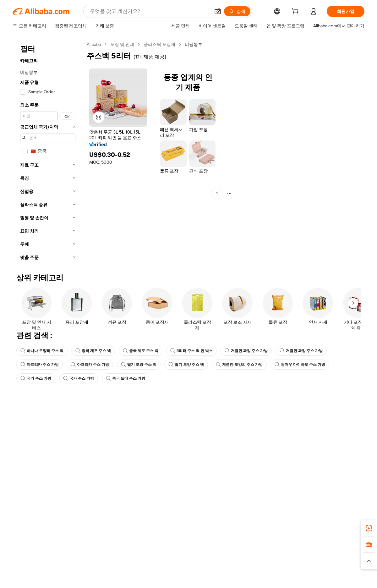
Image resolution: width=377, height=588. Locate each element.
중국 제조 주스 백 (93, 351)
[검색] (237, 11)
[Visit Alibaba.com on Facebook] (304, 481)
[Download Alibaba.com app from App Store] (297, 530)
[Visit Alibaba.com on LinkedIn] (314, 481)
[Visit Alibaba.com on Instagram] (333, 481)
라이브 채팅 (24, 432)
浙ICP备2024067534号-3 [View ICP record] (341, 580)
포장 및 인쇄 (122, 44)
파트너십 (238, 456)
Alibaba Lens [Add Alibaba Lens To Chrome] (47, 530)
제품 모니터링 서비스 (106, 468)
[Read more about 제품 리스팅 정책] (150, 568)
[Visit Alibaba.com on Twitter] (323, 481)
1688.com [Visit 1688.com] (115, 558)
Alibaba (94, 44)
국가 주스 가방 (36, 378)
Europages (288, 558)
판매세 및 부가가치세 (178, 444)
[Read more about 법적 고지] (120, 568)
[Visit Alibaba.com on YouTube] (342, 481)
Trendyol (264, 558)
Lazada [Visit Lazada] (197, 558)
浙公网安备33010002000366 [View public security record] (278, 580)
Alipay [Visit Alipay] (179, 558)
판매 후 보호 (97, 456)
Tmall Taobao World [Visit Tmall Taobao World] (149, 558)
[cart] (296, 12)
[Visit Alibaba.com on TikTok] (352, 481)
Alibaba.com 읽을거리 (178, 456)
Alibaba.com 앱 (201, 530)
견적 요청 (166, 420)
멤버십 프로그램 (173, 432)
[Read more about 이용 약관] (258, 568)
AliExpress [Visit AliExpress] (90, 558)
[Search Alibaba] (149, 11)
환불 (17, 456)
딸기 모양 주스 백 (139, 365)
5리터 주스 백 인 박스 (191, 351)
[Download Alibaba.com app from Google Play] (343, 530)
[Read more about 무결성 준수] (283, 568)
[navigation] (48, 153)
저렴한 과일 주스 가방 (246, 351)
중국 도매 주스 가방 (126, 378)
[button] (218, 11)
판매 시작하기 (243, 420)
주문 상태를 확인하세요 (36, 444)
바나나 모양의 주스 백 (42, 351)
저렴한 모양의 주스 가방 (239, 365)
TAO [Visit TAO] (246, 558)
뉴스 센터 (311, 444)
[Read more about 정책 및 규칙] (94, 568)
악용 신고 (22, 468)
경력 (306, 456)
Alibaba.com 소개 (318, 420)
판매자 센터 (241, 432)
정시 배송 (94, 444)
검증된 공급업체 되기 (250, 444)
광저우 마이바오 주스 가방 (300, 365)
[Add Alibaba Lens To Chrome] (97, 530)
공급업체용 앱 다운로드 (252, 468)
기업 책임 (311, 432)
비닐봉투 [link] (194, 44)
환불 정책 (94, 432)
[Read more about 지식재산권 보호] (187, 568)
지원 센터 (22, 420)
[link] (369, 528)
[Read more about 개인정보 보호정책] (226, 568)
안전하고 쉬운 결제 (103, 420)
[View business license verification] (243, 580)
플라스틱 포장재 (159, 44)
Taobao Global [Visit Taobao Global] (223, 558)
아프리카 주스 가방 (40, 365)
